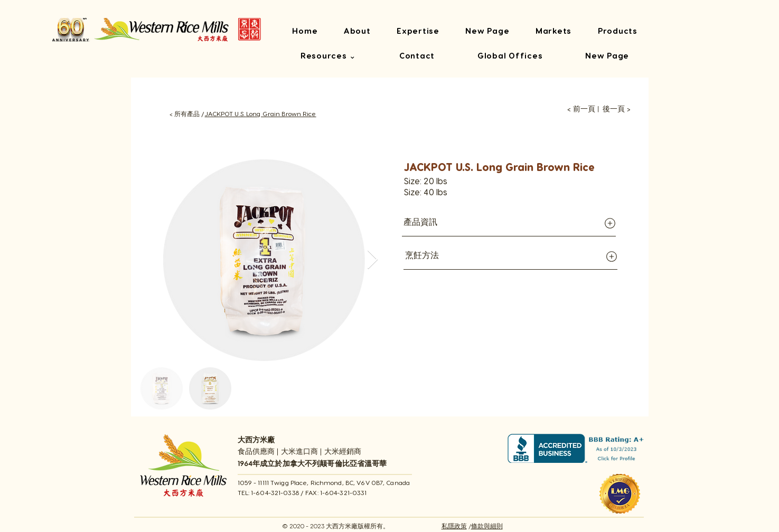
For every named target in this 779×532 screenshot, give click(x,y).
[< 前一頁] (581, 109)
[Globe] (610, 223)
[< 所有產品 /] (182, 113)
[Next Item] (373, 260)
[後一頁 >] (617, 109)
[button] (329, 57)
